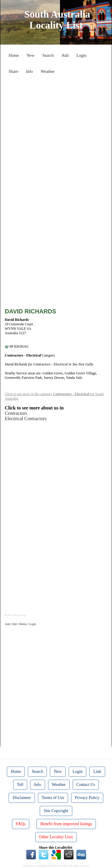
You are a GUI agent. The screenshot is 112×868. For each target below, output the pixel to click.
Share (13, 72)
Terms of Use (53, 798)
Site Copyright (56, 811)
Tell (20, 785)
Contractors (16, 413)
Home (14, 55)
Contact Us (86, 785)
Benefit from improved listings (66, 824)
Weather (47, 72)
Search (48, 55)
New (30, 55)
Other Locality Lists (56, 837)
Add (65, 55)
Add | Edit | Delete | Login (20, 624)
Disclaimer (22, 798)
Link (97, 772)
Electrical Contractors (26, 419)
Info (29, 72)
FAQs (21, 824)
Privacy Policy (87, 798)
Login (81, 55)
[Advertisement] (56, 132)
